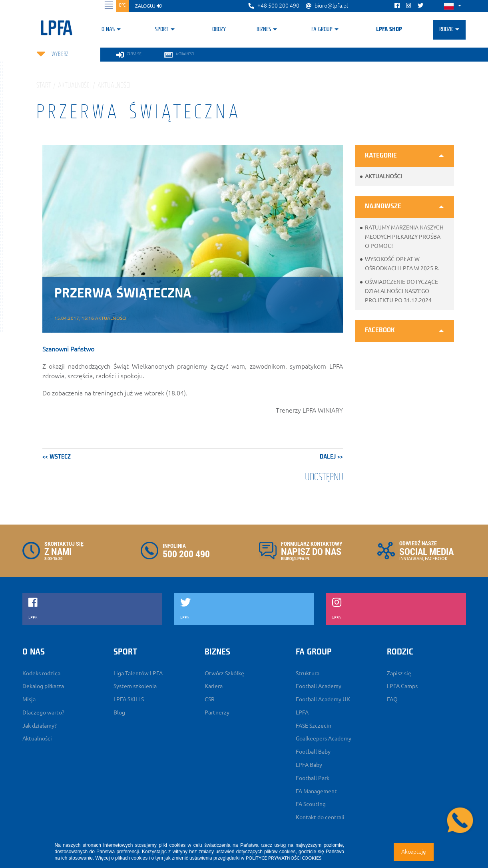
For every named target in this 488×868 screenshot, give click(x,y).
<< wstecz (57, 457)
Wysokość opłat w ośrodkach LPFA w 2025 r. (402, 264)
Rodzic (446, 30)
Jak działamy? (40, 726)
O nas (108, 30)
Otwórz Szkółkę (224, 673)
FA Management (316, 791)
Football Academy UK (323, 699)
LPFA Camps (402, 686)
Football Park (313, 778)
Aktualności (383, 176)
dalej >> (331, 457)
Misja (29, 699)
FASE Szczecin (314, 726)
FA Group (322, 30)
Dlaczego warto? (43, 712)
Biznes (264, 30)
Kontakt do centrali (320, 817)
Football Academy (319, 686)
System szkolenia (135, 686)
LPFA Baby (309, 765)
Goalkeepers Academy (324, 738)
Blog (119, 712)
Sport (162, 30)
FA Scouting (311, 804)
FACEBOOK (436, 559)
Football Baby (313, 752)
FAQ (392, 699)
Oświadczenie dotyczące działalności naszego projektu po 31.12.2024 (401, 291)
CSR (210, 699)
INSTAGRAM (411, 559)
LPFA (302, 712)
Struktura (308, 673)
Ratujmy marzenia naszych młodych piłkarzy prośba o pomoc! (404, 237)
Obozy (219, 30)
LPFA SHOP (389, 30)
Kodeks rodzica (41, 673)
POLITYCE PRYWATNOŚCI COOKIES (284, 858)
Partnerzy (217, 712)
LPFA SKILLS (129, 699)
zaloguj (148, 6)
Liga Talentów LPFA (138, 673)
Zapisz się (399, 673)
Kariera (214, 686)
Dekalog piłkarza (43, 686)
